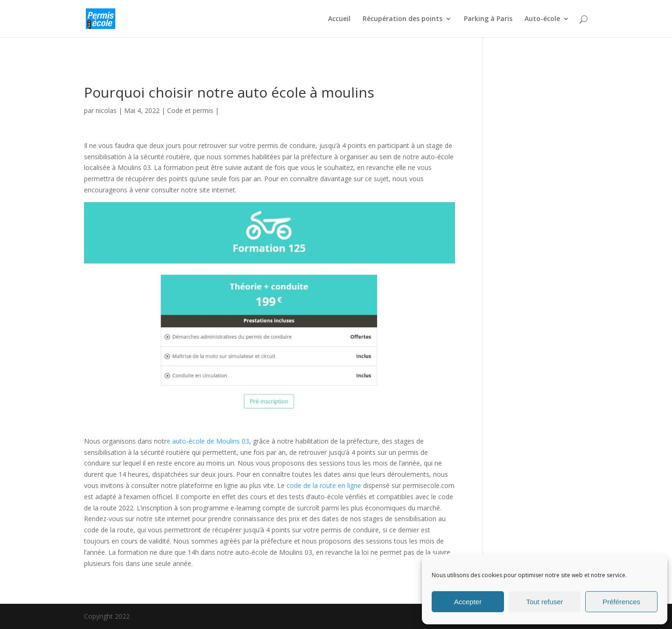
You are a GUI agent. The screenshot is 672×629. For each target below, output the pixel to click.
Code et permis (190, 110)
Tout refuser (544, 602)
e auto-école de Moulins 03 (208, 441)
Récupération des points (402, 19)
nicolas (106, 110)
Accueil (339, 19)
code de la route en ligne (324, 485)
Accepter (468, 602)
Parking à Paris (488, 19)
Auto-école (542, 19)
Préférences (621, 602)
